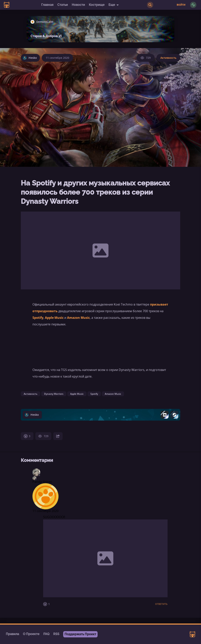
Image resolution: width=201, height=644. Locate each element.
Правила (12, 634)
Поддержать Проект (80, 634)
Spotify (38, 318)
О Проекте (31, 634)
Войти (181, 5)
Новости (78, 5)
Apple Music (54, 318)
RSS (56, 634)
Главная (47, 5)
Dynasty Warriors (54, 394)
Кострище (97, 5)
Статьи (63, 5)
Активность (168, 58)
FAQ (46, 634)
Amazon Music (78, 318)
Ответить (161, 604)
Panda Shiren (42, 482)
